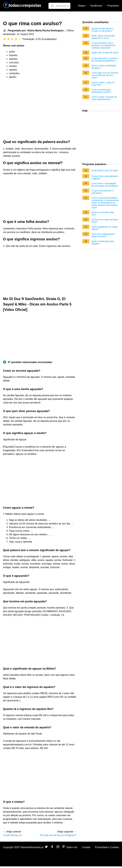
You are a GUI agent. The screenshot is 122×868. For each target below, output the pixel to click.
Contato (86, 847)
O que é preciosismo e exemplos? (102, 192)
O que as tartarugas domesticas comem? (101, 91)
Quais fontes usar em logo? (105, 170)
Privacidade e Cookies (107, 847)
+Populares (113, 6)
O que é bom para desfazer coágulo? (105, 177)
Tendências (96, 6)
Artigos (82, 6)
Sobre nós (72, 847)
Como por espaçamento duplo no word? (103, 235)
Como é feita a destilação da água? (104, 67)
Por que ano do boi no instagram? (58, 835)
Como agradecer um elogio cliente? (105, 228)
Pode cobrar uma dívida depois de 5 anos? (103, 37)
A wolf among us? (13, 835)
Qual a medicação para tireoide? (103, 242)
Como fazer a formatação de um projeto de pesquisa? (105, 185)
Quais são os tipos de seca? (105, 53)
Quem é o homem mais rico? (103, 214)
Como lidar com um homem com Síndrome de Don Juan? (105, 75)
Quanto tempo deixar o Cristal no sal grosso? (103, 30)
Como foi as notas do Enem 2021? (105, 221)
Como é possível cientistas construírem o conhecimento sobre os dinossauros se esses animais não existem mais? (105, 203)
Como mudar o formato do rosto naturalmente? (104, 98)
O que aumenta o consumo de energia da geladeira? (105, 60)
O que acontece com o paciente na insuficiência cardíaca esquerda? (103, 45)
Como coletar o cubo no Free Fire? (103, 84)
